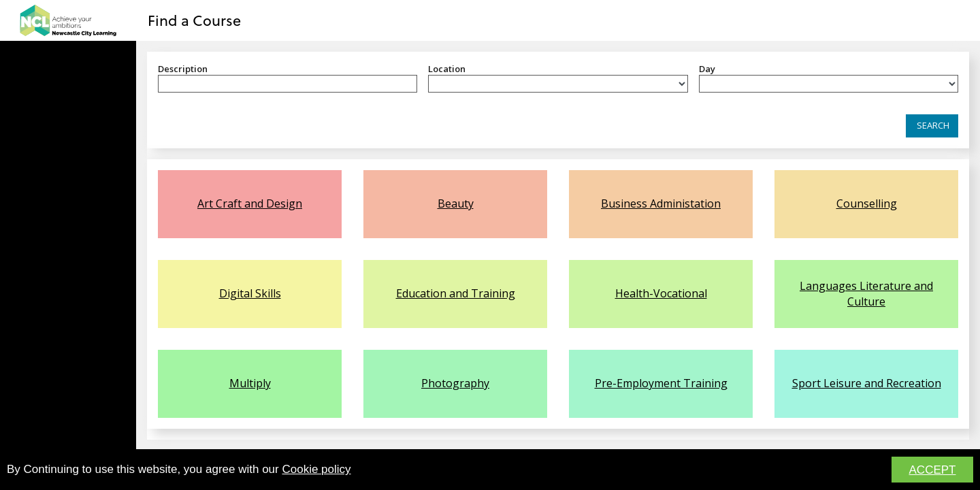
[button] (932, 126)
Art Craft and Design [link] (250, 203)
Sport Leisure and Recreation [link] (867, 383)
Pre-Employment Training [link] (661, 383)
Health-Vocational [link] (661, 293)
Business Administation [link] (661, 203)
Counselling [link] (867, 203)
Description (183, 69)
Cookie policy (316, 470)
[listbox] (558, 84)
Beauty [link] (456, 203)
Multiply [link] (250, 383)
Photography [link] (455, 383)
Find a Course (194, 20)
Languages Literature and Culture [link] (866, 293)
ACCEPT (933, 471)
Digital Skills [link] (250, 293)
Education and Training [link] (456, 293)
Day (707, 69)
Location (447, 69)
